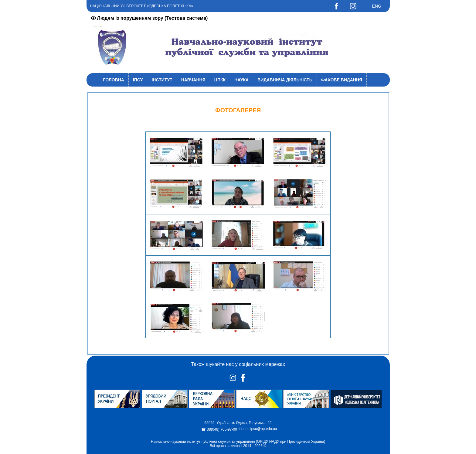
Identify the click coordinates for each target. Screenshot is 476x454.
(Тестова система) (149, 18)
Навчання (193, 80)
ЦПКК (220, 80)
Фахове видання (342, 80)
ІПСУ (138, 80)
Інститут (162, 80)
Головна (114, 80)
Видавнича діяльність (285, 80)
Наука (241, 80)
